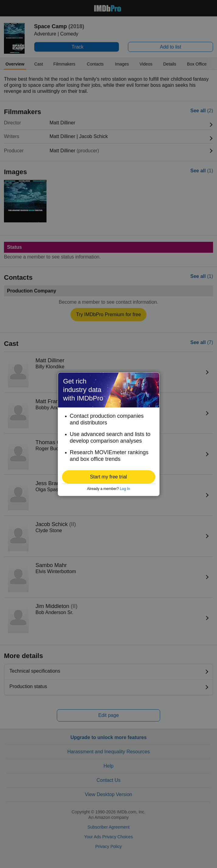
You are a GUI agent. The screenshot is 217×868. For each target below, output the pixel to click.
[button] (109, 477)
